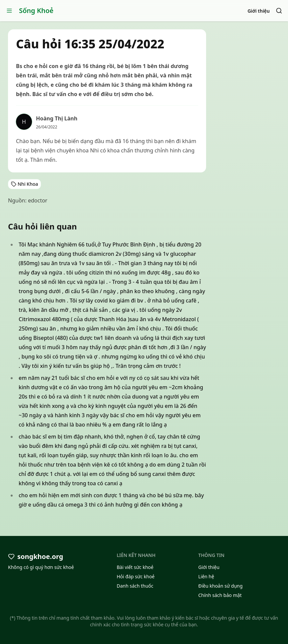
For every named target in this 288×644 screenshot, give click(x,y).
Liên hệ (206, 576)
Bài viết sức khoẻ (135, 567)
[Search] (279, 11)
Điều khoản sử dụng (220, 586)
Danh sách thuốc (135, 586)
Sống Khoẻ (36, 11)
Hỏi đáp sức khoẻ (136, 576)
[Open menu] (9, 11)
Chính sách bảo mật (220, 595)
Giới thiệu (259, 11)
